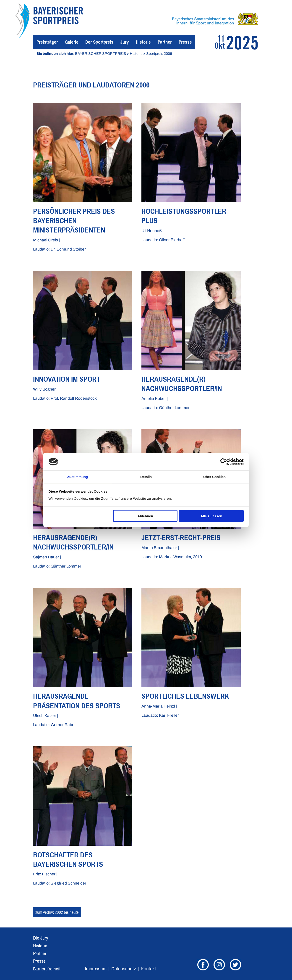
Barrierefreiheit (47, 969)
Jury (125, 42)
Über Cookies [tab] (214, 477)
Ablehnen (145, 516)
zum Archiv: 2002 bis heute (57, 912)
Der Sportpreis (99, 42)
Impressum (96, 969)
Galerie (72, 42)
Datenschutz (124, 969)
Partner (165, 42)
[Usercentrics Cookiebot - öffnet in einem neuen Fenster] (224, 461)
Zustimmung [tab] (78, 477)
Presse (185, 42)
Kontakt (148, 969)
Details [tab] (146, 477)
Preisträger (47, 42)
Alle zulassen (211, 516)
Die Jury (41, 938)
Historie (143, 42)
